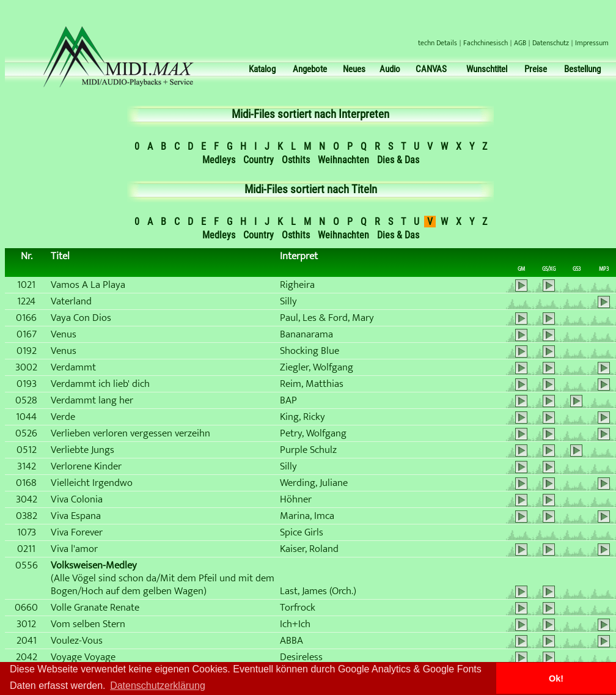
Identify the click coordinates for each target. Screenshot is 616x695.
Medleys (219, 160)
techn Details (438, 43)
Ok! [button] (556, 678)
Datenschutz (551, 43)
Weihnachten (343, 160)
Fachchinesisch (486, 43)
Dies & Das (398, 160)
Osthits (296, 160)
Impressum (592, 43)
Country (258, 160)
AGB (520, 43)
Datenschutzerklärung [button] (158, 686)
